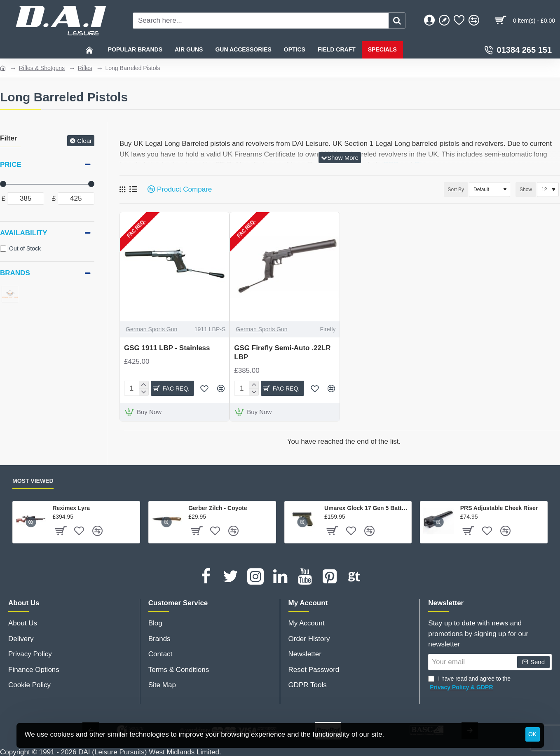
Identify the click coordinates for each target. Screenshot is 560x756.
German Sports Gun (151, 329)
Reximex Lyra (71, 508)
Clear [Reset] (84, 141)
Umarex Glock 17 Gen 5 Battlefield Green (366, 508)
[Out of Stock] (3, 249)
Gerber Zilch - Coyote (218, 508)
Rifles (85, 68)
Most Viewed (33, 481)
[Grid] (122, 190)
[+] (144, 385)
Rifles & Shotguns (42, 68)
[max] (76, 199)
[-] (144, 391)
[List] (133, 189)
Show (526, 190)
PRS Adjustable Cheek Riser (499, 508)
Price (11, 165)
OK (532, 734)
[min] (26, 199)
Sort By (443, 190)
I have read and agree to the (469, 683)
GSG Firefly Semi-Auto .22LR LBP (282, 352)
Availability (24, 233)
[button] (204, 389)
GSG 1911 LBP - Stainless (167, 348)
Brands (15, 273)
